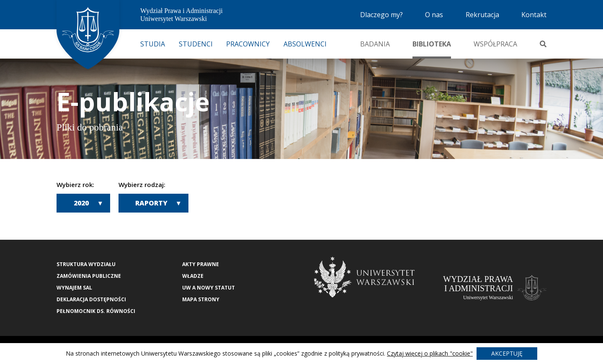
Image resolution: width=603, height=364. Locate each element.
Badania (375, 44)
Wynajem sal (74, 288)
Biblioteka (432, 44)
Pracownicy (248, 44)
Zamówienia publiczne (89, 276)
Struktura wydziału (86, 264)
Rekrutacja (482, 15)
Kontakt (534, 15)
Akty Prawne (201, 264)
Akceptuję (507, 353)
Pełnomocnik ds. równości (96, 311)
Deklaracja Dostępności (91, 299)
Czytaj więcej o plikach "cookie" (430, 353)
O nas (434, 15)
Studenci (196, 44)
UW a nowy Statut (209, 288)
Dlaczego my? (381, 15)
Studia (153, 44)
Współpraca (495, 44)
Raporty (151, 203)
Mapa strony (201, 299)
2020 (81, 203)
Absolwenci (305, 44)
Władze (193, 276)
